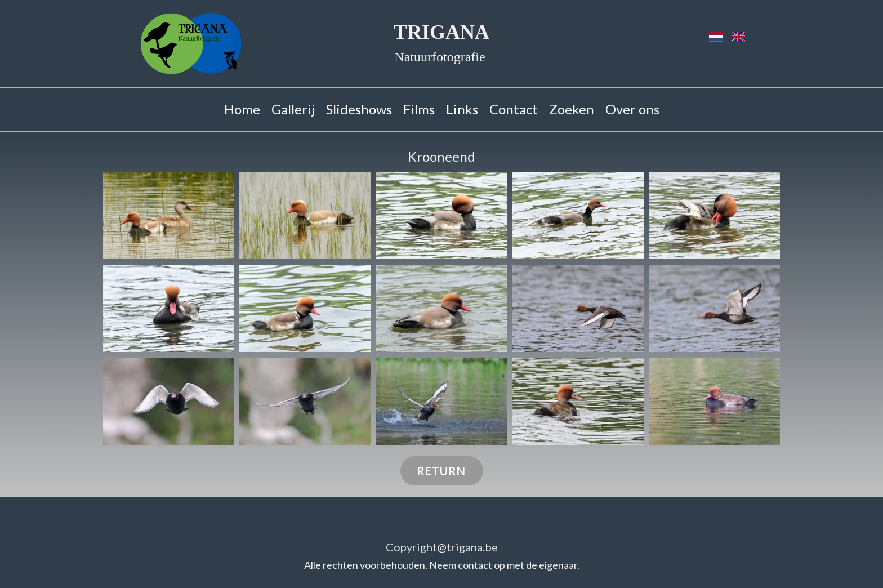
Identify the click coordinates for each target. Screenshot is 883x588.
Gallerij (293, 109)
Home (242, 109)
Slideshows (359, 109)
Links (462, 109)
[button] (168, 215)
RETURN (441, 471)
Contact (514, 109)
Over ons (632, 109)
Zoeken (572, 109)
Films (419, 109)
